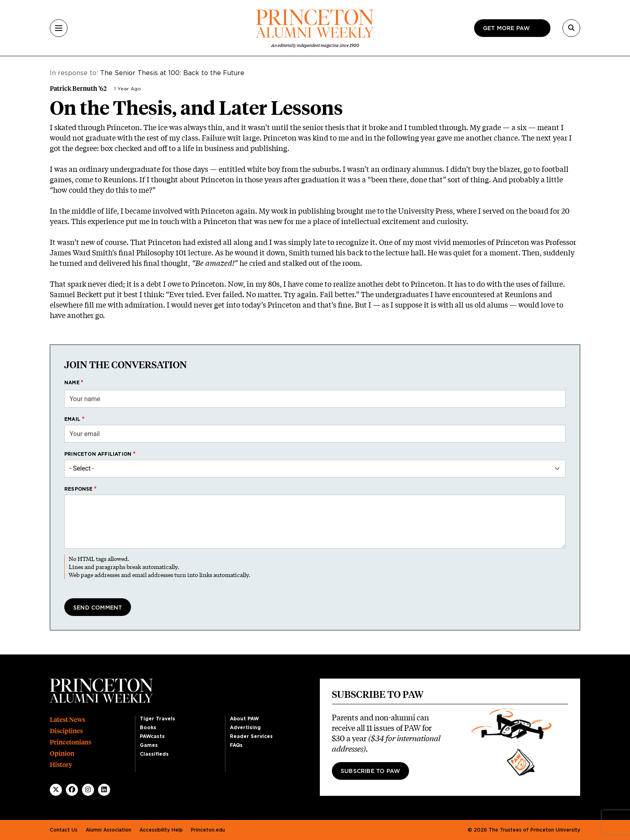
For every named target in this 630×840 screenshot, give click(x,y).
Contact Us (64, 830)
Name (72, 383)
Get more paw (506, 29)
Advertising (245, 728)
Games (149, 745)
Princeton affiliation (98, 454)
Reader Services (251, 736)
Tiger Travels (157, 719)
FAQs (236, 745)
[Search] (571, 28)
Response (79, 489)
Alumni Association (108, 830)
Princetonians (71, 742)
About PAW (244, 719)
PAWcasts (152, 736)
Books (148, 728)
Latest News (67, 720)
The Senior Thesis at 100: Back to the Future (172, 73)
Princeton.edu (208, 830)
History (61, 765)
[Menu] (59, 28)
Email (72, 419)
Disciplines (66, 731)
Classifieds (154, 754)
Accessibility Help (161, 830)
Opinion (62, 753)
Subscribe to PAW (370, 771)
